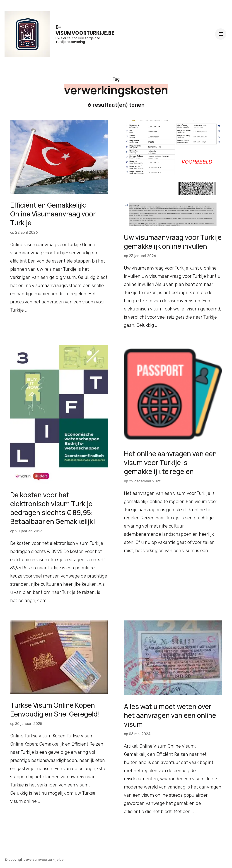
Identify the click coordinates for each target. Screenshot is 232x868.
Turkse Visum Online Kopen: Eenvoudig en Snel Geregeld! (55, 709)
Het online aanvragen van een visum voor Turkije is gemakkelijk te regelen (170, 463)
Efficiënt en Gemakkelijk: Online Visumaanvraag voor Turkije (53, 214)
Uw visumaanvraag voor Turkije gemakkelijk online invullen (173, 242)
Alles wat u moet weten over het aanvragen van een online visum (170, 715)
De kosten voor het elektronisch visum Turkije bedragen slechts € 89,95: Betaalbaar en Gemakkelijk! (53, 508)
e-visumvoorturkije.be (85, 30)
